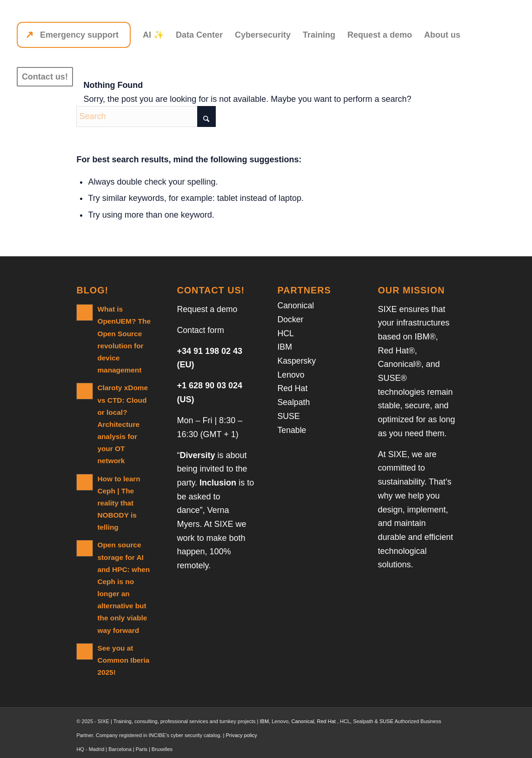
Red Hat (293, 388)
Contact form (201, 330)
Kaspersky (297, 361)
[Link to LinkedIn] (421, 746)
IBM (285, 347)
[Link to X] (435, 746)
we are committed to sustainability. (407, 468)
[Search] (146, 116)
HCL (286, 333)
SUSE (289, 416)
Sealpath (294, 402)
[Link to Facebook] (449, 746)
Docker (290, 319)
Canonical (296, 306)
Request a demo (207, 309)
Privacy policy (241, 721)
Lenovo (291, 375)
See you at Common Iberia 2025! (123, 646)
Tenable (292, 430)
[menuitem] (74, 35)
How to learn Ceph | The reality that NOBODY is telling (119, 489)
